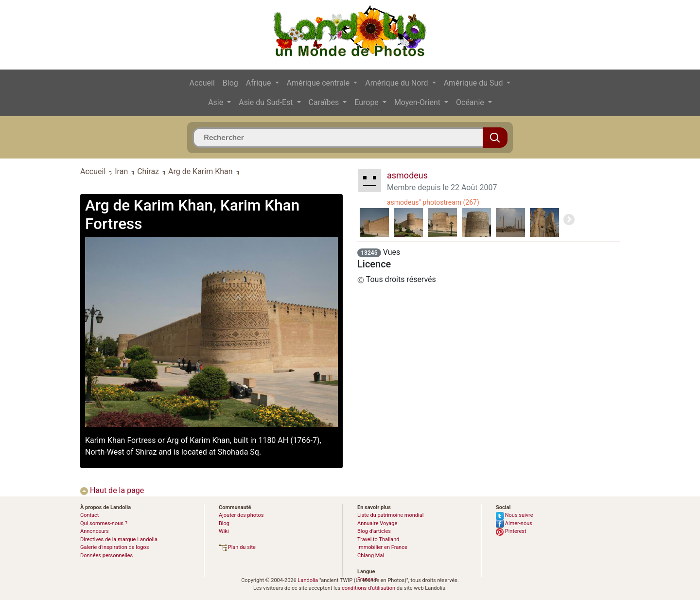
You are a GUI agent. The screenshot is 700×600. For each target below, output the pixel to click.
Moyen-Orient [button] (418, 102)
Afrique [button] (260, 83)
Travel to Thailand (378, 539)
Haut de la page (112, 490)
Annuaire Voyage (377, 523)
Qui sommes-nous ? (104, 523)
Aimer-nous (514, 523)
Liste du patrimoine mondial (390, 515)
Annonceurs (95, 531)
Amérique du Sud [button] (474, 83)
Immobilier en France (382, 547)
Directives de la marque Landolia (119, 539)
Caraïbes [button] (325, 102)
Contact (89, 515)
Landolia (308, 580)
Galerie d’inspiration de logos (114, 547)
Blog (230, 83)
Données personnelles (106, 556)
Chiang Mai (371, 556)
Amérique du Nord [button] (397, 83)
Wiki (224, 531)
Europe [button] (367, 102)
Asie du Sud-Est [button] (267, 102)
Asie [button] (217, 102)
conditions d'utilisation (368, 588)
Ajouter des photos (241, 515)
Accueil (202, 83)
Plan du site (237, 547)
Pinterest (511, 531)
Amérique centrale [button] (319, 83)
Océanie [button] (471, 102)
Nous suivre (515, 515)
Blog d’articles (374, 531)
